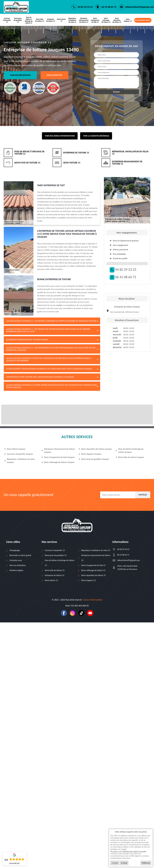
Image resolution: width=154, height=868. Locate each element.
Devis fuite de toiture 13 (40, 20)
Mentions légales (16, 570)
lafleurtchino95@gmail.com (140, 7)
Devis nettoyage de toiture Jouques (58, 462)
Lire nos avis (14, 863)
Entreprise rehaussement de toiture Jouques (58, 451)
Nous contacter (54, 75)
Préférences (146, 863)
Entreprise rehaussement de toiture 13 (84, 20)
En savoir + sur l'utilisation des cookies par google (128, 851)
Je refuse (124, 863)
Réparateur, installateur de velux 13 (72, 20)
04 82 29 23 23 (85, 7)
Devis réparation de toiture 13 (117, 20)
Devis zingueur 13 (128, 20)
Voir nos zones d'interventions (60, 136)
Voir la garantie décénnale (96, 136)
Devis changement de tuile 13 (95, 20)
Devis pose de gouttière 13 (18, 20)
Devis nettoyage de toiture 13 (106, 20)
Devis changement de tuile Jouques (58, 457)
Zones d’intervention (93, 600)
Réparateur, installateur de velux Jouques (20, 461)
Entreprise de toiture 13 (51, 20)
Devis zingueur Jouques (90, 454)
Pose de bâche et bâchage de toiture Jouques (130, 451)
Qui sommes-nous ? (143, 20)
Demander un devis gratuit (20, 555)
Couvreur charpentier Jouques (19, 454)
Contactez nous (16, 560)
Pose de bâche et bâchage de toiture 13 (29, 20)
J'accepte (115, 863)
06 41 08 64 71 (109, 7)
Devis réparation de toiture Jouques (95, 449)
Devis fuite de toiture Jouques (130, 457)
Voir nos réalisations (20, 75)
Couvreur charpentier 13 (7, 20)
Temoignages (15, 550)
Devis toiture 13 (61, 20)
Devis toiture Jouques (15, 449)
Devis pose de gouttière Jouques (94, 459)
